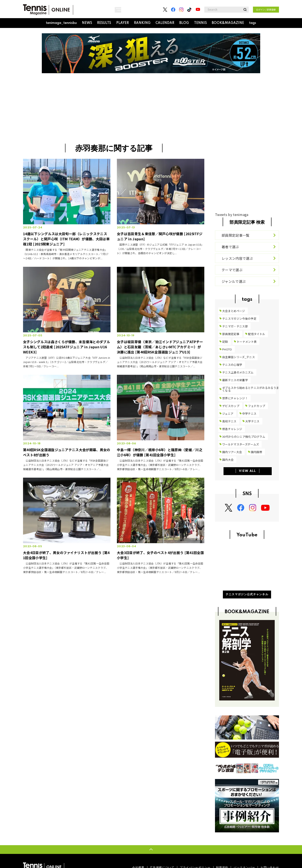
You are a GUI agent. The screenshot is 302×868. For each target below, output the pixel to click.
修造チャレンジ (232, 429)
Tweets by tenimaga (232, 214)
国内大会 (228, 460)
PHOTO (227, 349)
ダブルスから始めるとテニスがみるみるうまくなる (251, 389)
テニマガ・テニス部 (235, 326)
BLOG (184, 23)
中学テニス (249, 414)
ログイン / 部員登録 (266, 9)
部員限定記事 (231, 334)
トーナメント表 (247, 342)
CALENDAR (165, 23)
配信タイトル (257, 334)
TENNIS (200, 23)
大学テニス (252, 421)
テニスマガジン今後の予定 (239, 319)
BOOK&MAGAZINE (228, 23)
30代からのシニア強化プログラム (244, 437)
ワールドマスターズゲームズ (241, 444)
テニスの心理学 (232, 365)
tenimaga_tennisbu (61, 23)
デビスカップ (231, 406)
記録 (225, 342)
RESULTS (104, 23)
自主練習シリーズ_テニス (239, 357)
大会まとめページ (234, 311)
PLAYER (123, 23)
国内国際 (256, 452)
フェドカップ (257, 406)
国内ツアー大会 (232, 452)
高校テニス (229, 421)
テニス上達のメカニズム (238, 372)
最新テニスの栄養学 (235, 380)
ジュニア (228, 414)
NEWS (87, 23)
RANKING (142, 23)
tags (253, 23)
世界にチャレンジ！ (235, 398)
